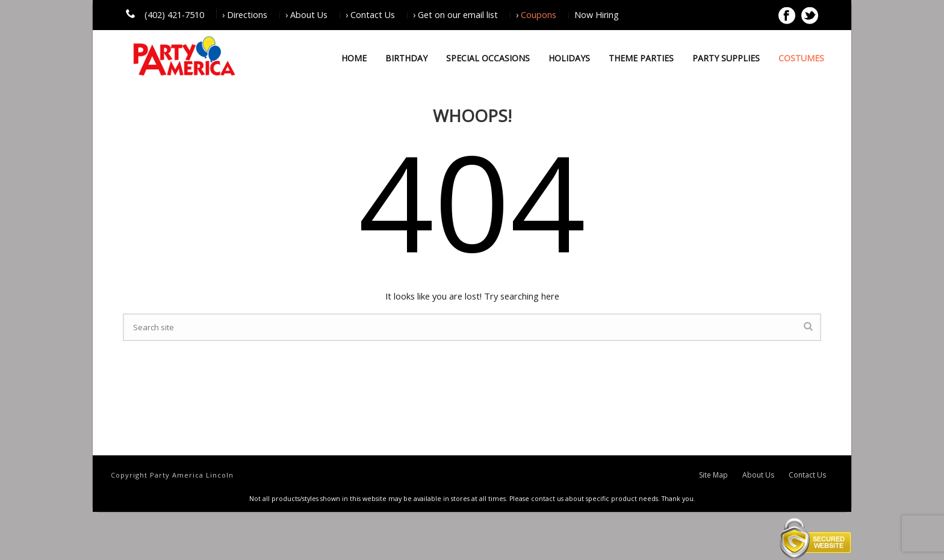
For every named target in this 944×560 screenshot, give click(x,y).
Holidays (569, 58)
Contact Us (807, 475)
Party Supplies (726, 58)
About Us (758, 475)
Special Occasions (488, 58)
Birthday (406, 58)
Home (354, 58)
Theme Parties (641, 58)
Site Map (713, 475)
